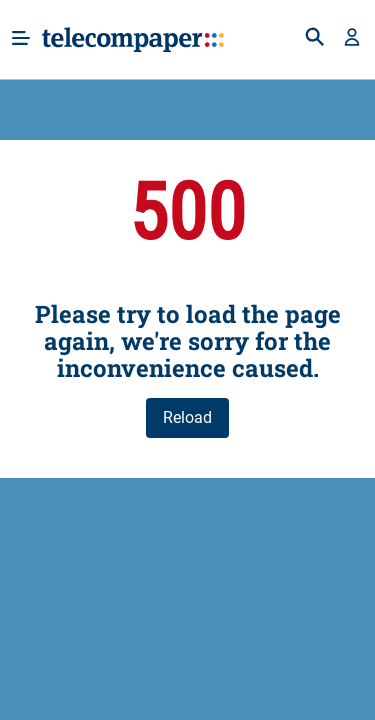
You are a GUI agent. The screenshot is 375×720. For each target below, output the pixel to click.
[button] (352, 39)
